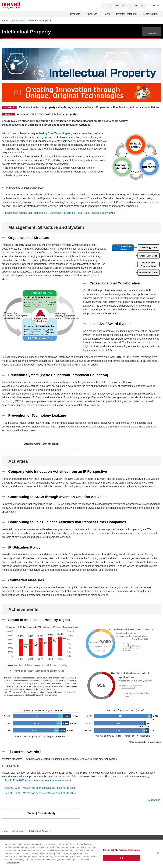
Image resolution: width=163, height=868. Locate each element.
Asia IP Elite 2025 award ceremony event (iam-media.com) (38, 781)
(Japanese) (155, 801)
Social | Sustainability (42, 815)
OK (121, 858)
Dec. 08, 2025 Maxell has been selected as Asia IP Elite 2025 (40, 789)
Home (5, 21)
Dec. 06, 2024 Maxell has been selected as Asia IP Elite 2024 (40, 794)
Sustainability (150, 14)
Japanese (155, 5)
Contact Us (119, 5)
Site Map (138, 5)
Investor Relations (126, 14)
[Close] (158, 853)
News (107, 14)
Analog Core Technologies (42, 444)
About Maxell (19, 21)
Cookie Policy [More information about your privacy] (13, 863)
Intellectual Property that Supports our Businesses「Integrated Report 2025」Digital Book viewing (60, 213)
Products (75, 14)
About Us (92, 14)
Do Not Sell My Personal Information (121, 850)
